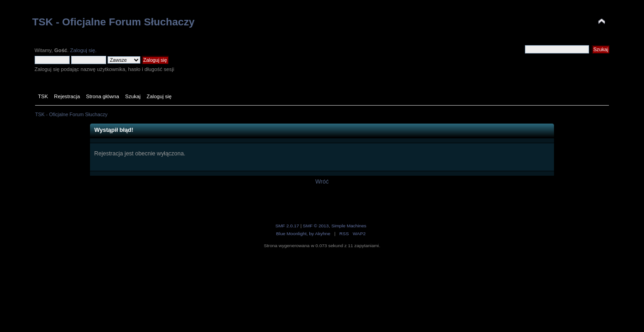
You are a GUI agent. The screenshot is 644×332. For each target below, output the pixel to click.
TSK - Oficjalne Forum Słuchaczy (114, 22)
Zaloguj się (83, 50)
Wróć (322, 182)
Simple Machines (349, 226)
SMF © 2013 (316, 226)
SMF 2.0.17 (287, 226)
